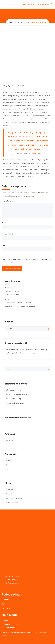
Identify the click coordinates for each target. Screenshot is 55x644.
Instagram (6, 608)
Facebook (5, 600)
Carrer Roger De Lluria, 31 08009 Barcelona (35, 5)
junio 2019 (10, 440)
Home (12, 22)
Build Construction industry (17, 394)
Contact (5, 620)
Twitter (4, 604)
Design (9, 461)
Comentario (6, 201)
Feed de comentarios (15, 498)
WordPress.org (12, 503)
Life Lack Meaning (14, 390)
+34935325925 (15, 5)
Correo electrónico (10, 234)
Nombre (6, 223)
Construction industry (15, 403)
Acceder (10, 489)
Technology (21, 22)
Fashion (9, 465)
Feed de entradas (13, 494)
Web (3, 245)
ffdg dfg (7, 86)
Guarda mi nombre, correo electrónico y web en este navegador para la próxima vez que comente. (27, 261)
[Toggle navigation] (52, 5)
